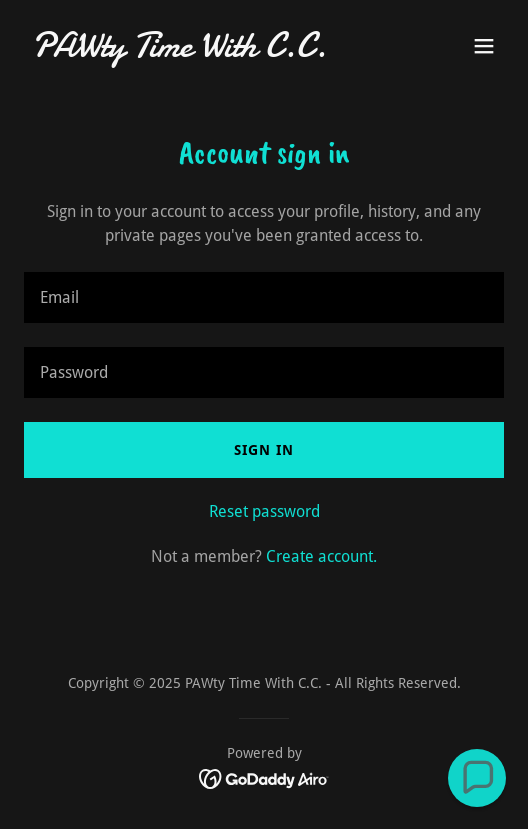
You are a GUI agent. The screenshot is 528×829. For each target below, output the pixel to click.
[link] (192, 51)
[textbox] (264, 297)
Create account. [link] (321, 556)
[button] (484, 46)
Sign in (264, 450)
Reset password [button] (264, 511)
